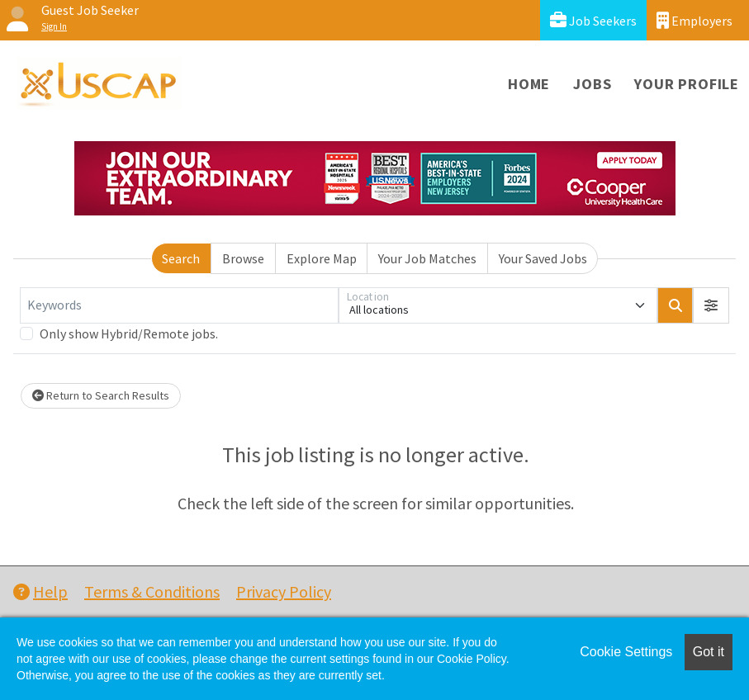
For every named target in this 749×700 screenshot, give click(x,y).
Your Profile (687, 84)
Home (529, 84)
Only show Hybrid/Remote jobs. (129, 333)
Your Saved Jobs (543, 258)
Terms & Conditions (152, 591)
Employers (694, 20)
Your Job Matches (427, 258)
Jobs (592, 84)
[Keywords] (179, 305)
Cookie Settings (626, 652)
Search (181, 258)
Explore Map (322, 258)
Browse (243, 258)
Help (40, 591)
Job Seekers (593, 20)
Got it (709, 652)
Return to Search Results (101, 395)
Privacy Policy (284, 591)
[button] (711, 305)
